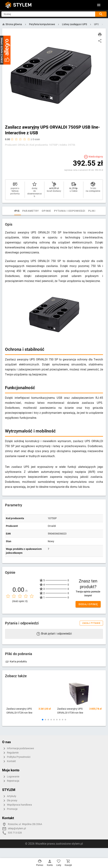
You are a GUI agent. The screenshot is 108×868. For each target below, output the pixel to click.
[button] (43, 720)
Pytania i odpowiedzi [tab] (70, 211)
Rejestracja (11, 781)
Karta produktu (16, 661)
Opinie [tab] (47, 211)
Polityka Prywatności (16, 757)
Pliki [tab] (92, 211)
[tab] (9, 211)
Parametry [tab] (31, 211)
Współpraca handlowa (17, 805)
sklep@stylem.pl (17, 828)
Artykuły (9, 796)
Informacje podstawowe (18, 749)
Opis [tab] (17, 211)
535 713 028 (15, 833)
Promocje (10, 809)
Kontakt (9, 761)
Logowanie (11, 777)
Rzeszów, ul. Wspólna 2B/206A (25, 824)
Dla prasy (10, 801)
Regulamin (10, 753)
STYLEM (22, 5)
